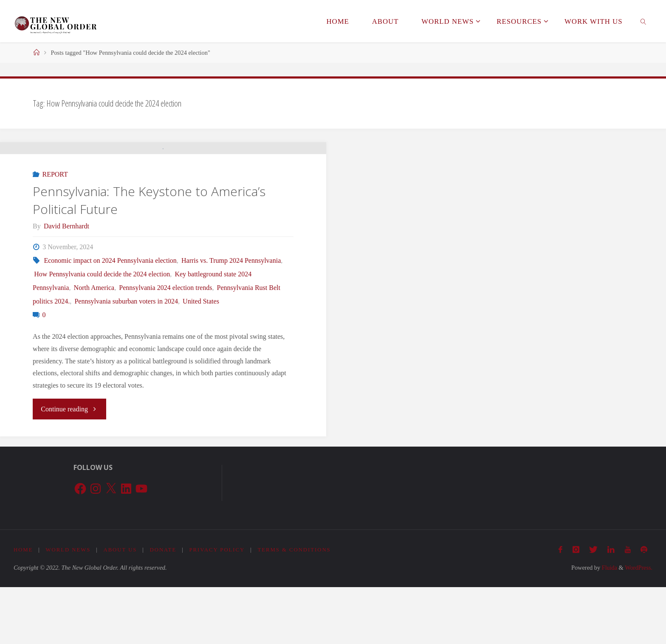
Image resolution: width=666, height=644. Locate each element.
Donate (164, 607)
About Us (120, 607)
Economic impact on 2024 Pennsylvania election (110, 318)
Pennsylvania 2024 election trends (165, 345)
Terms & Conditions (295, 607)
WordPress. (638, 624)
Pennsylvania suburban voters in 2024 (126, 359)
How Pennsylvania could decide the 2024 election (102, 331)
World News (68, 607)
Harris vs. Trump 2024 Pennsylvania (231, 318)
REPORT (55, 232)
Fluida (608, 624)
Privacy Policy (218, 607)
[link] (643, 21)
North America (94, 345)
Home (23, 607)
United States (201, 359)
